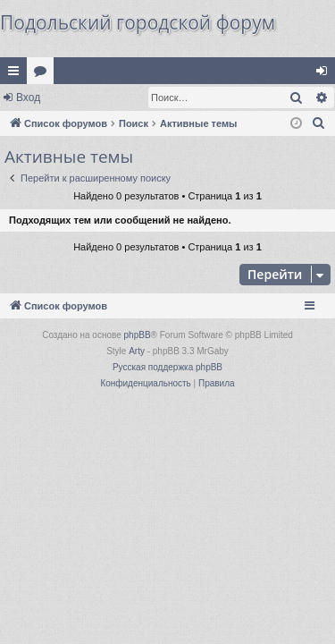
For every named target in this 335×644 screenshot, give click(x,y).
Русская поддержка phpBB (167, 367)
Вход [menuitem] (326, 74)
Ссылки (17, 74)
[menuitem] (319, 123)
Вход (28, 97)
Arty (137, 351)
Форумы (44, 74)
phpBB (138, 335)
